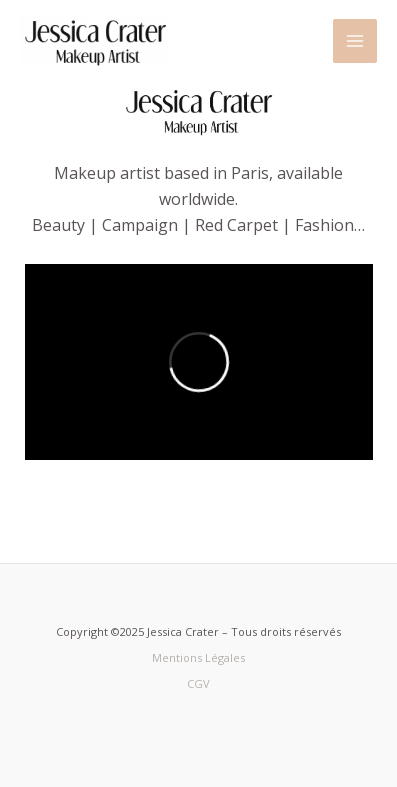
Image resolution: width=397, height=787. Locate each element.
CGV (198, 683)
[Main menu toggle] (355, 41)
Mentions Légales (198, 657)
